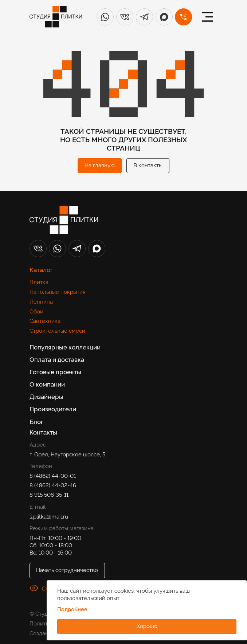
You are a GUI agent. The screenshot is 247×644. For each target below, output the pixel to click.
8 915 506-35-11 (49, 494)
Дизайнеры (46, 396)
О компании (47, 384)
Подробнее (72, 609)
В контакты (148, 165)
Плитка (39, 281)
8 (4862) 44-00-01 (53, 475)
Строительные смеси (57, 330)
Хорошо (147, 625)
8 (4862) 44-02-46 (53, 485)
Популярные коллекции (65, 347)
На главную (100, 165)
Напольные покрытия (58, 291)
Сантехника (45, 320)
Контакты (43, 432)
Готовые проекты (55, 372)
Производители (53, 409)
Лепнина (41, 301)
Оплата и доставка (57, 359)
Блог (36, 421)
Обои (36, 311)
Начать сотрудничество (67, 569)
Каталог (41, 269)
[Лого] (56, 17)
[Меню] (207, 17)
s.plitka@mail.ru (49, 516)
